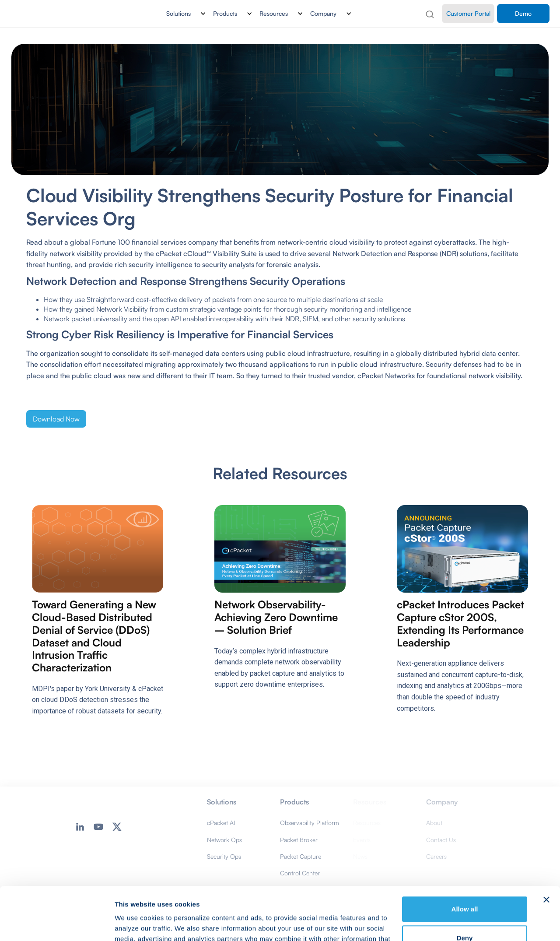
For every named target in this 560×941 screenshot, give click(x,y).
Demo (523, 13)
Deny (465, 888)
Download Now (56, 419)
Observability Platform (310, 823)
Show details (135, 924)
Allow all (465, 859)
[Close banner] (546, 850)
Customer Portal (468, 13)
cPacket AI (221, 823)
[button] (183, 14)
